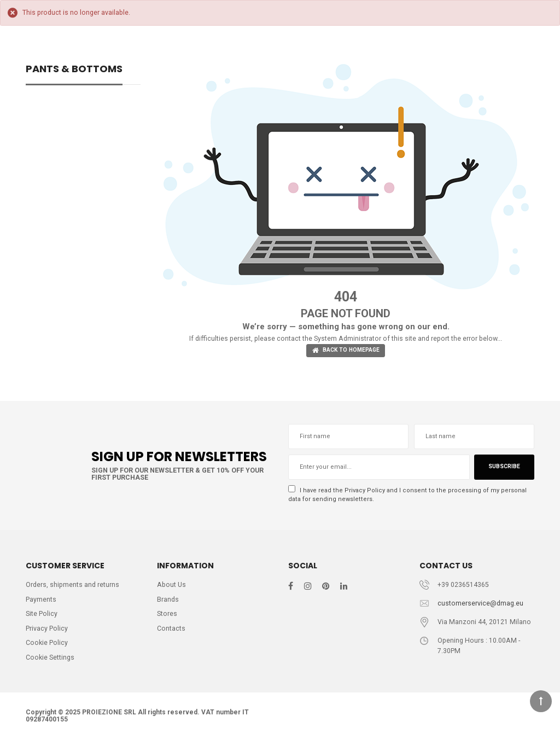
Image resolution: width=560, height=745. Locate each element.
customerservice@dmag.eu (481, 606)
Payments (41, 602)
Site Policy (42, 617)
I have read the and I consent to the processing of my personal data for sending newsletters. (406, 496)
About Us (172, 587)
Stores (167, 617)
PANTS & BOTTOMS (74, 70)
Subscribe (503, 468)
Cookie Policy (47, 647)
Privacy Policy (365, 491)
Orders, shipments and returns (73, 587)
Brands (168, 602)
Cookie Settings (51, 662)
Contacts (171, 632)
